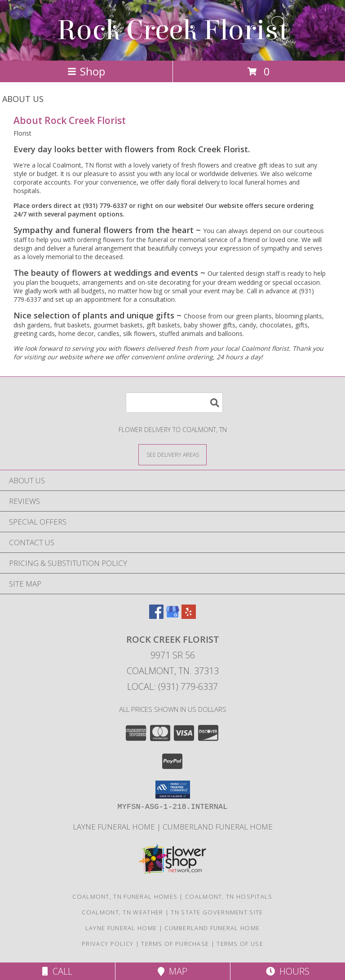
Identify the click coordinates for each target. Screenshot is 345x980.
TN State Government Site (217, 912)
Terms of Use (240, 944)
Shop (86, 71)
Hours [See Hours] (288, 971)
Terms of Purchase (175, 944)
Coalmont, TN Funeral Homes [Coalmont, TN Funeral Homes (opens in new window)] (125, 896)
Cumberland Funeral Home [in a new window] (218, 827)
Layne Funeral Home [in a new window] (115, 827)
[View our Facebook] (156, 616)
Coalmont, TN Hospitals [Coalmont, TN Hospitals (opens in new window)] (229, 896)
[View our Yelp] (189, 616)
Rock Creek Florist (172, 30)
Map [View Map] (172, 971)
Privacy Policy (108, 944)
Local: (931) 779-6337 (172, 686)
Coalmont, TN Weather (122, 912)
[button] (173, 790)
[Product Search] (174, 403)
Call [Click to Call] (57, 971)
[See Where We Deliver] (172, 454)
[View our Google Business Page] (172, 616)
